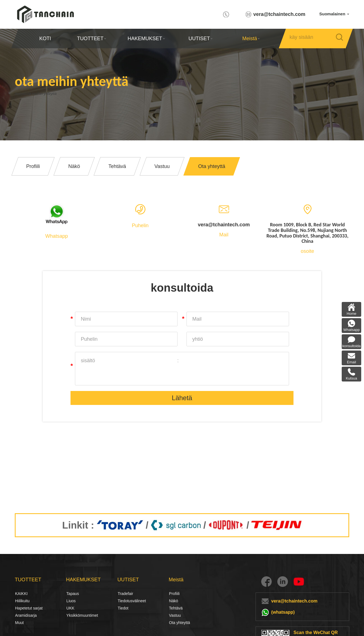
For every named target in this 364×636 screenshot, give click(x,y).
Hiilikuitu (21, 601)
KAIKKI (21, 594)
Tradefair (125, 594)
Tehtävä (176, 608)
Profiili (174, 594)
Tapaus (73, 594)
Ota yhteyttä (179, 623)
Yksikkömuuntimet (82, 615)
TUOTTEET (92, 39)
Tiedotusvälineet (124, 601)
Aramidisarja (26, 615)
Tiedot (123, 608)
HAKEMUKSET (146, 39)
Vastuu (175, 615)
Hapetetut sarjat (29, 608)
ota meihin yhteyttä (56, 94)
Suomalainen (334, 14)
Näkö (173, 601)
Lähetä (182, 398)
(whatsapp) (283, 612)
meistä (22, 94)
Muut (19, 623)
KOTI (45, 39)
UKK (70, 608)
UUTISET (201, 39)
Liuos (71, 601)
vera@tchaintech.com (279, 14)
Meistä (251, 39)
